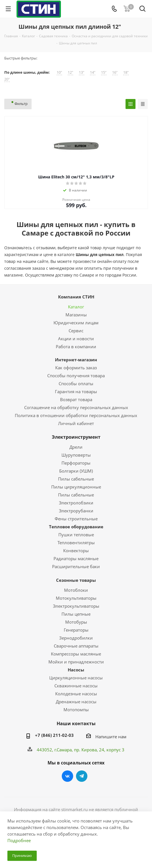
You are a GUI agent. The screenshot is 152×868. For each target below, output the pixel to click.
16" (115, 72)
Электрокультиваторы (76, 606)
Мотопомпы (76, 710)
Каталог (76, 307)
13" (82, 72)
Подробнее (19, 840)
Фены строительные (76, 519)
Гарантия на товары (76, 391)
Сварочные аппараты (76, 646)
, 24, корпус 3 (111, 750)
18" (126, 72)
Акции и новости (76, 339)
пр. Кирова (85, 750)
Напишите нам (111, 737)
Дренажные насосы (76, 702)
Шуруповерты (76, 455)
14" (93, 72)
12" (70, 72)
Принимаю (22, 855)
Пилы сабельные (76, 479)
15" (104, 72)
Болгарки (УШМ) (76, 471)
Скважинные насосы (76, 686)
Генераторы (76, 630)
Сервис (76, 331)
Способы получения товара (76, 376)
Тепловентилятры (76, 543)
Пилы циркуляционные (76, 487)
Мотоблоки (76, 590)
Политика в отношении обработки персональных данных (76, 415)
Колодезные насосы (76, 694)
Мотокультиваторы (76, 598)
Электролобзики (76, 503)
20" (7, 79)
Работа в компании (76, 347)
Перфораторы (76, 463)
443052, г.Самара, (55, 750)
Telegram (82, 776)
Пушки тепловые (76, 535)
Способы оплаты (76, 384)
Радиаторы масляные (76, 558)
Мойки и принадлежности (76, 662)
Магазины (76, 315)
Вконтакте (67, 776)
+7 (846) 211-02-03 (54, 735)
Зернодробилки (76, 638)
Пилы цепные (76, 614)
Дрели (76, 447)
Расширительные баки (76, 566)
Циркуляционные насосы (76, 678)
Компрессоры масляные (76, 654)
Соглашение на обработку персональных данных (76, 407)
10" (59, 72)
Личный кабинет (76, 423)
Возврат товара (76, 399)
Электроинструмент (76, 437)
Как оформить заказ (76, 368)
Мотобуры (76, 622)
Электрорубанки (76, 511)
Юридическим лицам (76, 323)
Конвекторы (76, 551)
